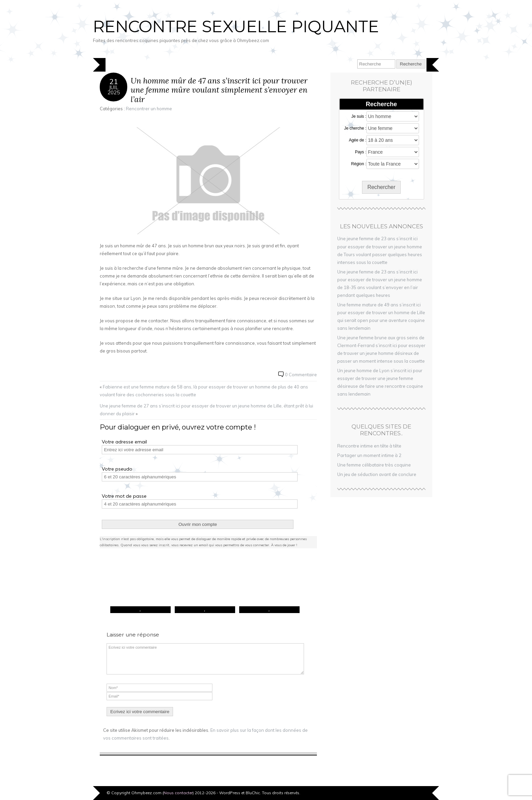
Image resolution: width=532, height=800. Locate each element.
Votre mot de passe (124, 496)
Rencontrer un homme (149, 109)
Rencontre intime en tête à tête (369, 446)
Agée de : (357, 140)
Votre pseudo (117, 469)
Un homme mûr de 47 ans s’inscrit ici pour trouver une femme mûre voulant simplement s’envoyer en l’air (219, 90)
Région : (359, 164)
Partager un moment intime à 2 (369, 455)
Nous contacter (178, 793)
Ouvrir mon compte (198, 524)
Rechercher (382, 187)
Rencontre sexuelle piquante (236, 26)
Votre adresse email (124, 442)
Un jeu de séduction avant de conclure (377, 474)
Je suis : (359, 116)
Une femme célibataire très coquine (374, 465)
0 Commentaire (301, 375)
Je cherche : (355, 128)
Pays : (360, 152)
